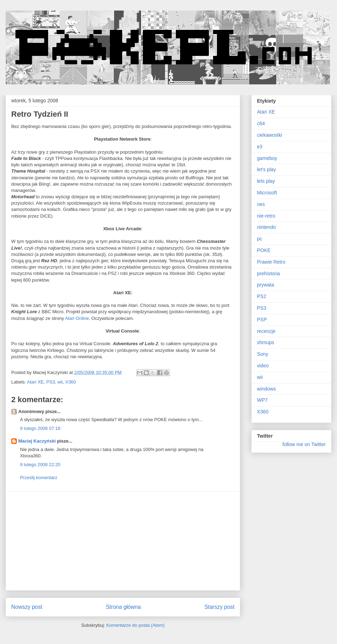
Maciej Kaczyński (37, 441)
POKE (264, 250)
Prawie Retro (271, 262)
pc (260, 239)
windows (266, 389)
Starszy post (219, 607)
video (263, 366)
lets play (266, 181)
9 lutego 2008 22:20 (40, 465)
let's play (266, 169)
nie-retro (266, 216)
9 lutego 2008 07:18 (40, 428)
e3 (260, 147)
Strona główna (123, 607)
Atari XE (35, 382)
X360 (71, 382)
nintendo (266, 227)
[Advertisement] (123, 541)
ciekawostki (270, 135)
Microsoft (267, 193)
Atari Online (77, 318)
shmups (266, 342)
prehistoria (268, 273)
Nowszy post (27, 607)
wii (60, 382)
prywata (266, 285)
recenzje (266, 331)
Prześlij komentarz (39, 478)
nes (261, 204)
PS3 (51, 382)
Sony (263, 354)
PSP (262, 320)
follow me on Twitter (304, 444)
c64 (261, 123)
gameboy (267, 158)
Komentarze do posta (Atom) (136, 625)
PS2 (262, 296)
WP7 (262, 400)
